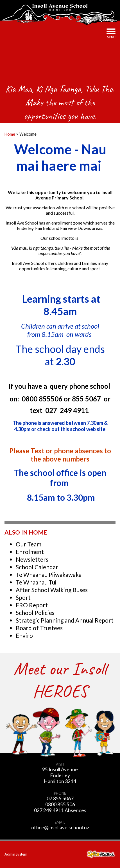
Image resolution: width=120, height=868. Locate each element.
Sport (23, 597)
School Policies (35, 613)
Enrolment (30, 552)
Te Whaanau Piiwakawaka (49, 574)
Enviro (24, 635)
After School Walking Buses (52, 590)
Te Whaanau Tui (36, 582)
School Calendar (37, 567)
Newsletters (32, 559)
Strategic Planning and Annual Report (65, 620)
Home (10, 134)
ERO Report (32, 605)
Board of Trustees (39, 628)
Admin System (16, 854)
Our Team (29, 544)
